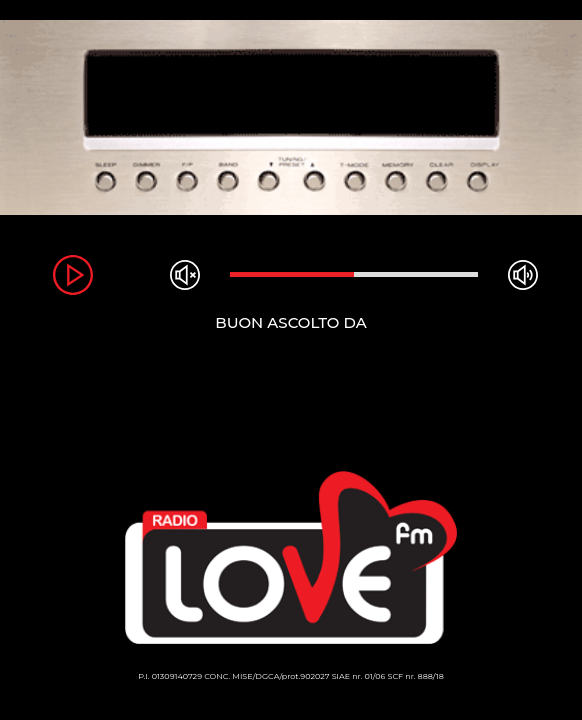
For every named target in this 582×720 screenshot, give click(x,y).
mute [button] (185, 275)
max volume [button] (523, 275)
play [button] (73, 275)
